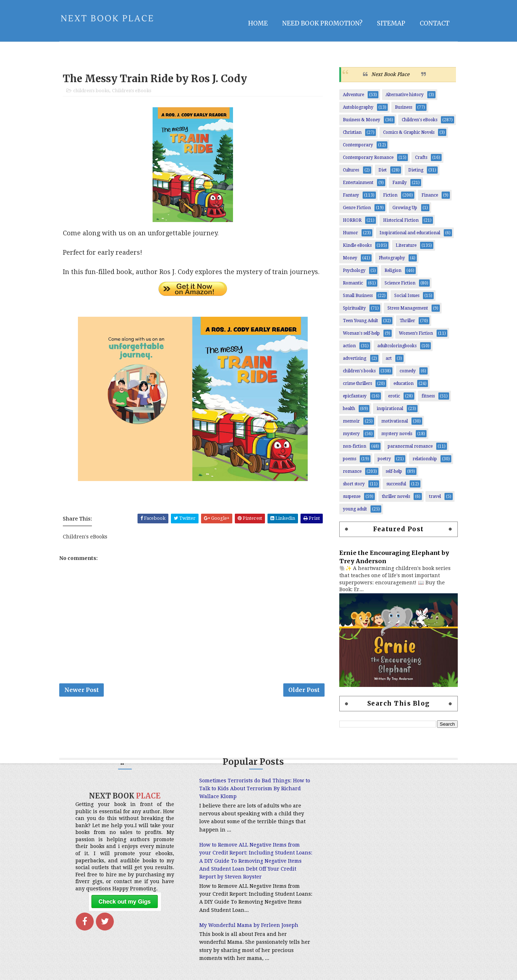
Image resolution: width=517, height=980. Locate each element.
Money (350, 258)
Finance (430, 195)
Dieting (416, 170)
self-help (394, 471)
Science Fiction (400, 283)
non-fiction (355, 446)
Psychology (354, 270)
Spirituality (354, 308)
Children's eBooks (132, 91)
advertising (355, 358)
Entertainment (358, 183)
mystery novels (397, 434)
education (404, 383)
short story (354, 484)
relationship (425, 459)
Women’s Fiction (416, 333)
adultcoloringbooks (397, 346)
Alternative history (405, 95)
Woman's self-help (361, 333)
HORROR (352, 220)
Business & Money (362, 120)
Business (404, 107)
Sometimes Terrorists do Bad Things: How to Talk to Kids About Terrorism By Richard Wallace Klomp (255, 789)
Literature (406, 245)
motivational (395, 421)
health (349, 409)
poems (350, 459)
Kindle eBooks (357, 245)
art (389, 358)
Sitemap (391, 23)
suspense (352, 496)
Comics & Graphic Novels (409, 132)
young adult (355, 509)
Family (400, 183)
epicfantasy (355, 396)
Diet (383, 170)
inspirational (390, 409)
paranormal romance (410, 446)
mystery (351, 434)
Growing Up (405, 208)
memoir (351, 421)
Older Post (304, 690)
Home (258, 23)
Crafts (421, 157)
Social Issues (407, 296)
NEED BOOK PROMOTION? (322, 23)
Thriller (407, 321)
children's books (91, 91)
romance (352, 471)
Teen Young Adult (360, 321)
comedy (408, 371)
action (349, 346)
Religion (393, 270)
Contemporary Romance (368, 157)
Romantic (353, 283)
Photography (392, 258)
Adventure (353, 95)
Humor (350, 233)
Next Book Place (390, 74)
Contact (435, 23)
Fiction (390, 195)
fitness (428, 396)
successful (396, 484)
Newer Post (81, 690)
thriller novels (396, 496)
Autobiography (358, 107)
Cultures (351, 170)
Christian (352, 132)
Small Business (358, 296)
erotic (394, 396)
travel (435, 496)
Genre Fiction (357, 208)
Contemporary (358, 145)
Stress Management (408, 308)
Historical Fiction (401, 220)
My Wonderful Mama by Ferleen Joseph (249, 925)
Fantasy (351, 195)
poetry (384, 459)
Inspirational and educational (410, 233)
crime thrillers (357, 383)
